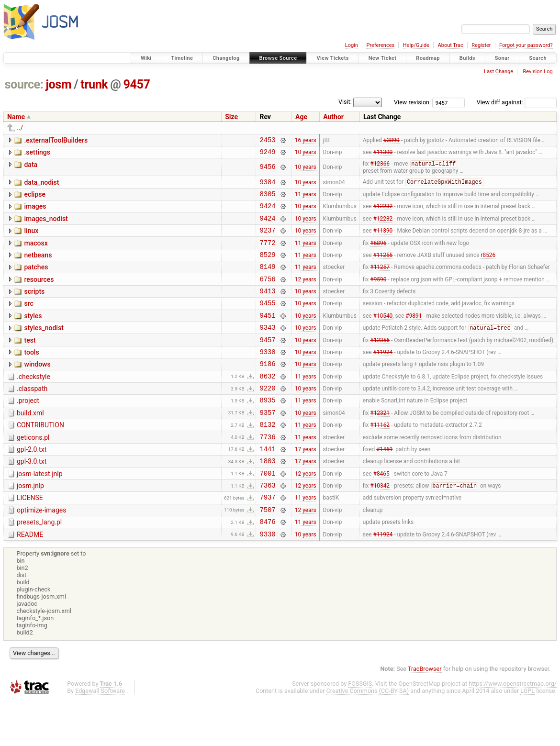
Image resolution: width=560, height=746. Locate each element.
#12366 (380, 167)
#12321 (380, 444)
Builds (467, 58)
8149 (267, 281)
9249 (267, 154)
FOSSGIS (360, 730)
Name (16, 117)
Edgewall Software (100, 737)
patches (36, 280)
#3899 (392, 141)
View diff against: (517, 102)
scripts (34, 308)
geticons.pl (33, 471)
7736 (267, 472)
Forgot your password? (526, 45)
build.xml (30, 444)
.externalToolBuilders (56, 140)
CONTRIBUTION (40, 457)
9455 (267, 322)
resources (39, 294)
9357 (267, 444)
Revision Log (538, 72)
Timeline (182, 58)
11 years (306, 200)
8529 (267, 268)
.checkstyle (34, 403)
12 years (306, 295)
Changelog (226, 58)
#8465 (381, 512)
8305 (267, 200)
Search (538, 58)
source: (24, 84)
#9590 (378, 295)
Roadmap (428, 58)
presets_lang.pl (39, 566)
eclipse (35, 199)
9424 (267, 213)
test (30, 362)
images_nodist (46, 226)
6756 (267, 295)
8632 (267, 404)
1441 (267, 485)
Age (301, 117)
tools (31, 376)
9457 (137, 84)
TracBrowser (425, 715)
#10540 (383, 335)
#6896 (378, 254)
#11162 (380, 458)
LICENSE (30, 538)
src (28, 321)
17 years (306, 485)
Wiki (146, 58)
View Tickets (332, 58)
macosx (36, 254)
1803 (267, 498)
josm (58, 84)
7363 (267, 526)
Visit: (345, 102)
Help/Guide (416, 45)
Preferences (380, 45)
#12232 (383, 213)
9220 (267, 417)
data (31, 167)
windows (37, 389)
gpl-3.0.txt (32, 498)
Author (333, 117)
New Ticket (383, 58)
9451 (267, 336)
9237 (267, 240)
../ (20, 128)
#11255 (383, 267)
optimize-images (41, 552)
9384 (267, 186)
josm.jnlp (30, 525)
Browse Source (278, 58)
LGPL (527, 737)
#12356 (380, 363)
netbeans (38, 267)
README (30, 579)
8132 (267, 458)
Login (352, 45)
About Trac (451, 45)
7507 (267, 553)
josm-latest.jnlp (40, 512)
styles (33, 335)
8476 (267, 566)
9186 (267, 390)
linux (31, 240)
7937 (267, 539)
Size (231, 117)
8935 (267, 430)
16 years (306, 141)
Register (481, 45)
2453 (267, 141)
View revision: (412, 102)
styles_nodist (44, 348)
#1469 (384, 485)
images (35, 212)
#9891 (414, 335)
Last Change (498, 72)
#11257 (380, 281)
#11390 (383, 155)
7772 (267, 254)
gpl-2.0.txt (32, 484)
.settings (37, 154)
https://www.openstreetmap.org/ (513, 730)
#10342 (380, 526)
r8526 (488, 267)
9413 (267, 308)
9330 (267, 376)
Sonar (502, 58)
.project (28, 430)
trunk (94, 84)
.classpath (32, 416)
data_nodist (41, 186)
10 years (306, 155)
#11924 (383, 376)
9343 (267, 349)
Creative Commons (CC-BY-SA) (368, 737)
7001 (267, 512)
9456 (267, 170)
